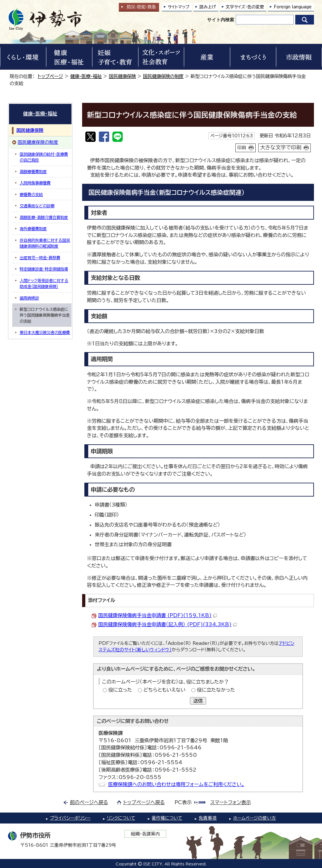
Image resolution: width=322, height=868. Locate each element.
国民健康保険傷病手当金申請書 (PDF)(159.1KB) (158, 615)
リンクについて (121, 818)
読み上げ (208, 7)
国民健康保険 (122, 76)
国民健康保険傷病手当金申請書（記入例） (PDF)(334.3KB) (168, 624)
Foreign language (293, 7)
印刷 (242, 148)
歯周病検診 (29, 298)
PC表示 (183, 802)
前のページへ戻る (89, 802)
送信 (198, 701)
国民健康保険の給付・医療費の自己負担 (44, 157)
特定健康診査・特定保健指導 (44, 269)
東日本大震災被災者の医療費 (45, 332)
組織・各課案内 (145, 834)
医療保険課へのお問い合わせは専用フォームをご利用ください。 (176, 784)
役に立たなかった (216, 690)
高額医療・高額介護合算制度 (44, 217)
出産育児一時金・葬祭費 (40, 258)
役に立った (120, 690)
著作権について (167, 818)
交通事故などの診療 (37, 206)
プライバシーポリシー (70, 818)
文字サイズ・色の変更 (245, 7)
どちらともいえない (164, 690)
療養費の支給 (31, 194)
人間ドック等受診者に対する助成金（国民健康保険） (44, 283)
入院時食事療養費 (35, 183)
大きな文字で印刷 (281, 147)
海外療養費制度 (33, 229)
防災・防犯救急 (141, 7)
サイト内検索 (221, 20)
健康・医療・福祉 (86, 76)
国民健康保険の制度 (163, 76)
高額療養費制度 (33, 172)
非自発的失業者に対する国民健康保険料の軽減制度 (45, 243)
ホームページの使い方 (255, 818)
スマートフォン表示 (231, 802)
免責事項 (208, 818)
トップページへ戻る (144, 802)
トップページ (50, 76)
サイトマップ (179, 7)
